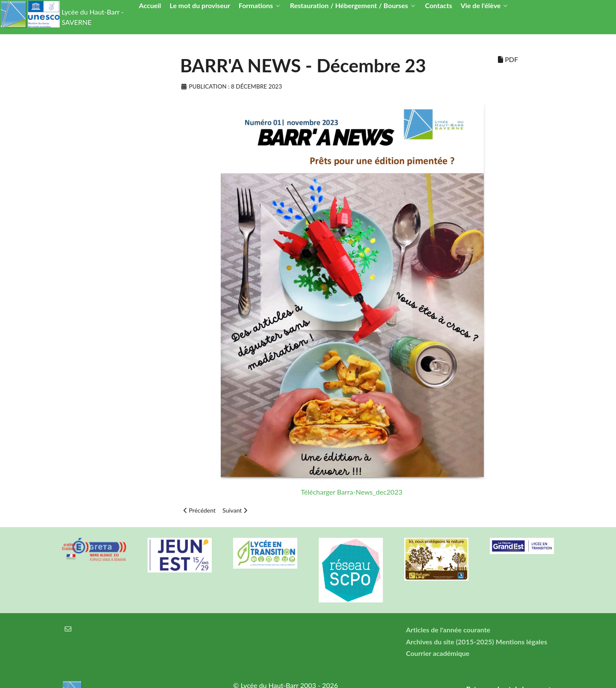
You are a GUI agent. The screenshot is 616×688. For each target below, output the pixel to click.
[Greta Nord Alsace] (94, 549)
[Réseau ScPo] (351, 570)
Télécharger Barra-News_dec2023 (351, 492)
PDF (508, 59)
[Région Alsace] (522, 546)
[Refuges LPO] (436, 559)
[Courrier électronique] (68, 629)
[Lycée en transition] (265, 553)
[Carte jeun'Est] (180, 555)
